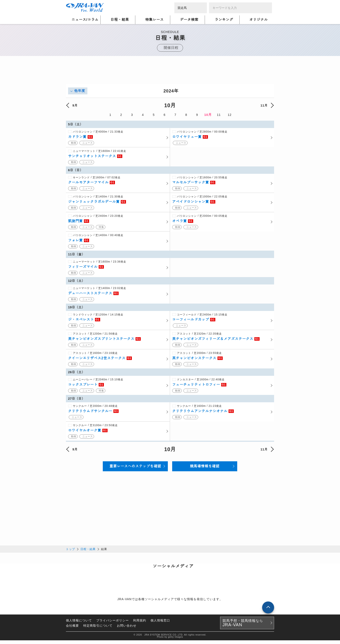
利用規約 (140, 624)
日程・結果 (88, 553)
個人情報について (79, 624)
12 (230, 115)
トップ (70, 553)
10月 (208, 115)
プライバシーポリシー (113, 624)
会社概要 (72, 629)
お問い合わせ (127, 629)
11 (219, 115)
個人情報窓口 (160, 624)
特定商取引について (98, 629)
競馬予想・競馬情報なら (243, 627)
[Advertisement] (170, 74)
